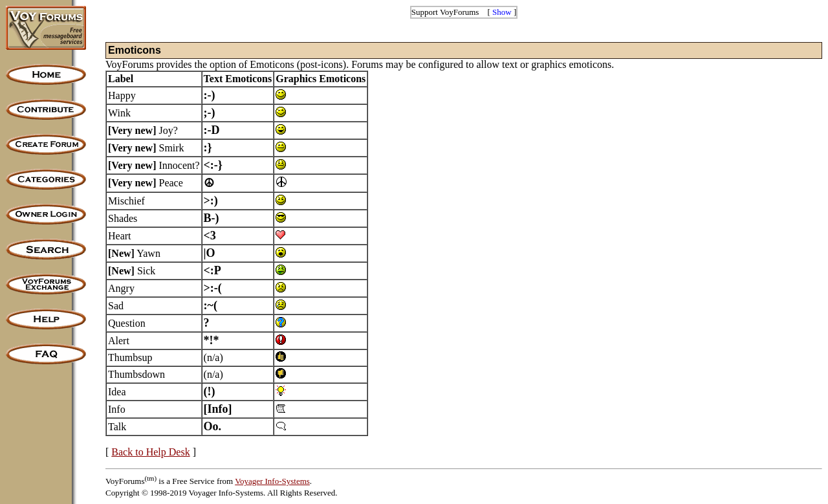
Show (502, 12)
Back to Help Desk (150, 452)
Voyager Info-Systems (272, 481)
